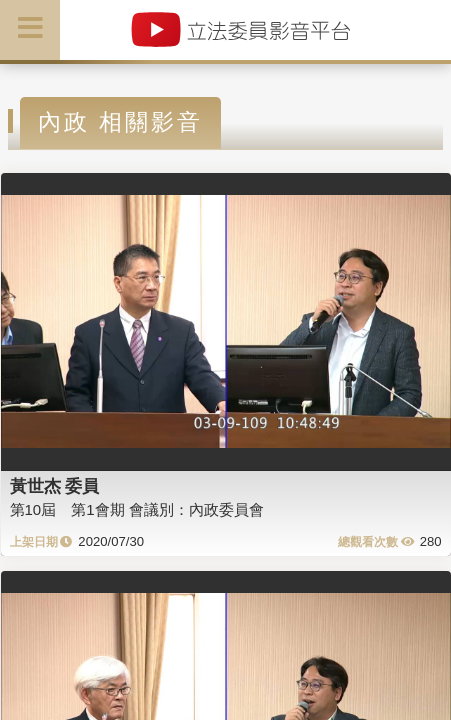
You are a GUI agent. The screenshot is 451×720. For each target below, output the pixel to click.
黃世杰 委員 (55, 486)
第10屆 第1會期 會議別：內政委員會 (137, 509)
